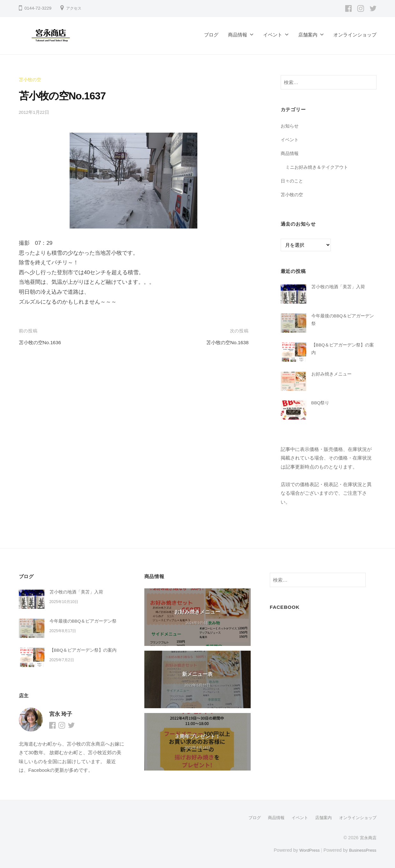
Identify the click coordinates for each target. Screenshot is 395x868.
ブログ (211, 35)
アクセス (75, 8)
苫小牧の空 (31, 79)
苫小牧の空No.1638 (225, 342)
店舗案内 (308, 35)
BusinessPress (361, 849)
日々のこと (293, 180)
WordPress (305, 849)
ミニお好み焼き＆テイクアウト (319, 167)
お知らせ (290, 126)
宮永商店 (368, 837)
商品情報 (238, 35)
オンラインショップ (355, 35)
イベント (273, 35)
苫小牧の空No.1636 (43, 342)
